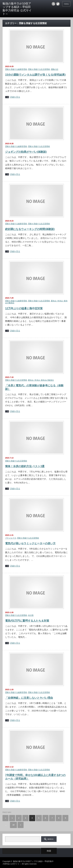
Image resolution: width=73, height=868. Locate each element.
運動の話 (55, 69)
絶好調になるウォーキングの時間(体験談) (30, 229)
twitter (58, 4)
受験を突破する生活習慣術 (39, 69)
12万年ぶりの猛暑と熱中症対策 (24, 308)
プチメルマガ (11, 538)
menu (66, 4)
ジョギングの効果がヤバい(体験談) (26, 152)
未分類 (31, 615)
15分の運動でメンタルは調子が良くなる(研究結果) (35, 75)
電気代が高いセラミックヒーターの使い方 (30, 543)
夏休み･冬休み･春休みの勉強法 (41, 380)
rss (53, 4)
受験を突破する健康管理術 (16, 69)
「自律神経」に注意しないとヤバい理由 (29, 698)
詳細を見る (15, 97)
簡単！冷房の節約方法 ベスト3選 (25, 466)
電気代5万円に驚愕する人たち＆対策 (27, 621)
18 (13, 825)
